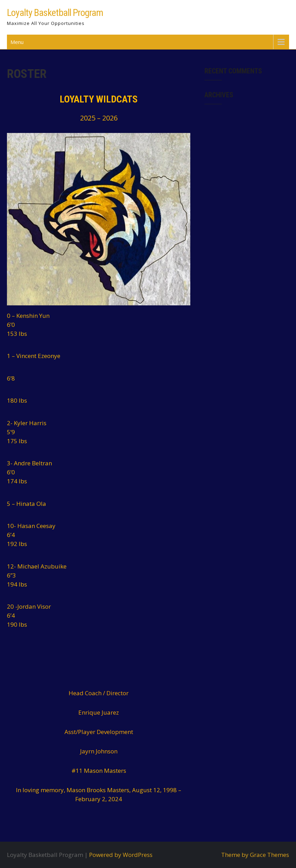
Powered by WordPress (121, 855)
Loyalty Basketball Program (55, 13)
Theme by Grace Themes (255, 855)
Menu (17, 42)
